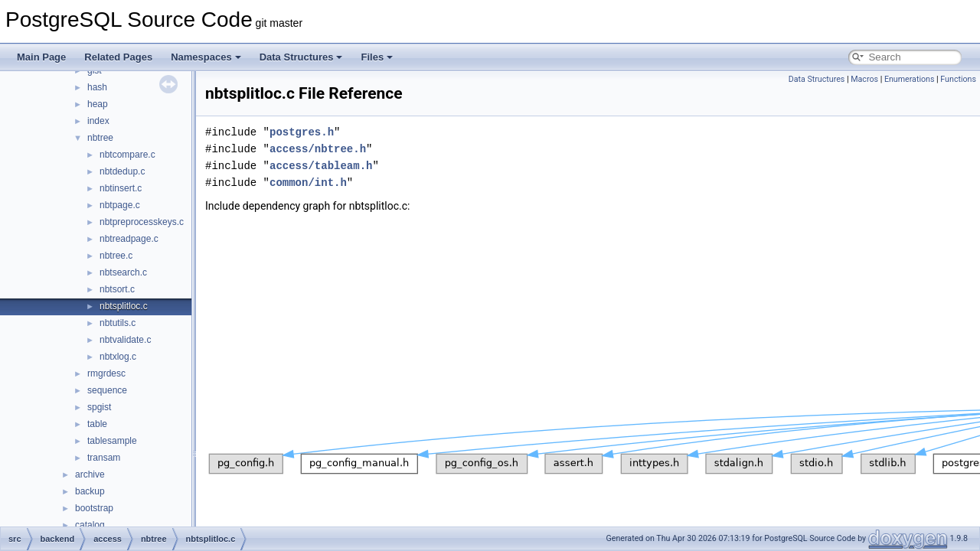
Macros (864, 79)
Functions (958, 79)
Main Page (41, 57)
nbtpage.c (120, 205)
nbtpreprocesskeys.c (142, 222)
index (98, 121)
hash (97, 87)
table (97, 424)
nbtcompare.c (127, 155)
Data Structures (301, 57)
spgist (99, 407)
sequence (107, 390)
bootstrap (94, 508)
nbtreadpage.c (129, 239)
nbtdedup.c (122, 171)
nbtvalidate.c (125, 340)
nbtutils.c (118, 323)
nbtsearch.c (123, 272)
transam (104, 458)
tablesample (112, 441)
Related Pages (118, 57)
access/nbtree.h (318, 149)
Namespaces (206, 57)
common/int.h (308, 183)
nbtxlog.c (118, 357)
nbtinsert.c (121, 188)
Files (377, 57)
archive (90, 474)
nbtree (100, 138)
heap (98, 104)
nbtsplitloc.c (124, 306)
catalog (90, 525)
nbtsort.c (117, 289)
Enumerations (910, 79)
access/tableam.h (321, 166)
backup (90, 491)
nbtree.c (116, 256)
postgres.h (302, 132)
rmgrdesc (106, 373)
